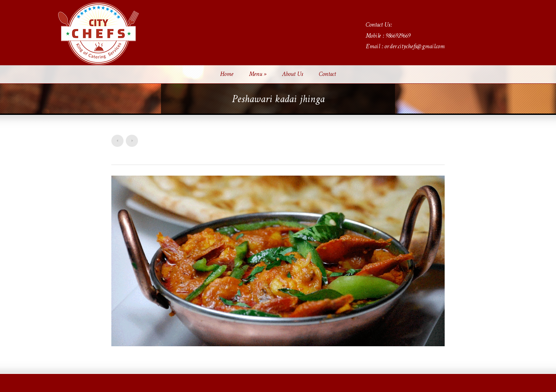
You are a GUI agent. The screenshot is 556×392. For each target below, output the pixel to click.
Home (227, 74)
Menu (258, 74)
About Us (293, 74)
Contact (327, 74)
